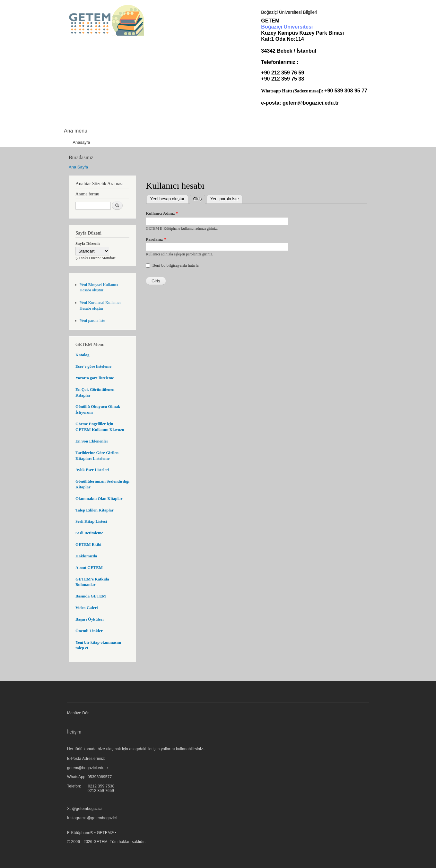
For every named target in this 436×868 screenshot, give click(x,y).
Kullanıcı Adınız (162, 213)
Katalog (82, 355)
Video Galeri (87, 608)
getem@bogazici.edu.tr (311, 103)
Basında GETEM (91, 596)
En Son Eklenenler (92, 441)
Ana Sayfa (78, 167)
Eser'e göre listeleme (93, 366)
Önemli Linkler (89, 631)
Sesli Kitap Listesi (91, 521)
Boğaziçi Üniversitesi (287, 27)
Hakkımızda (86, 556)
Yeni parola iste (92, 321)
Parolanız (156, 239)
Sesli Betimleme (89, 533)
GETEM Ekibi (88, 545)
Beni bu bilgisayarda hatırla (176, 265)
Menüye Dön (78, 713)
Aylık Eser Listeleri (92, 470)
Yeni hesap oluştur (167, 199)
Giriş (199, 198)
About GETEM (89, 568)
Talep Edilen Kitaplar (95, 510)
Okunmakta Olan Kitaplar (99, 499)
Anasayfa (81, 142)
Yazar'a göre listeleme (95, 378)
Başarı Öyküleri (90, 619)
